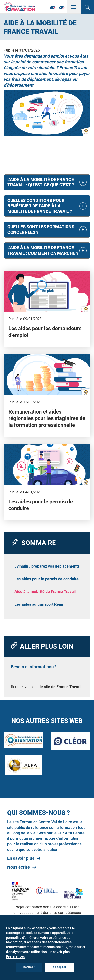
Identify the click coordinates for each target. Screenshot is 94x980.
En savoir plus (21, 858)
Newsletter (53, 8)
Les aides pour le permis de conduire (47, 579)
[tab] (47, 182)
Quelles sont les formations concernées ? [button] (41, 229)
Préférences (15, 956)
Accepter (59, 967)
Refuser (29, 967)
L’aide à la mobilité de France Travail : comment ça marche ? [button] (43, 250)
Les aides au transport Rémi (39, 604)
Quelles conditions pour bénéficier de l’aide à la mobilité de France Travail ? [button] (40, 206)
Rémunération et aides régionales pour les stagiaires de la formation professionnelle (47, 418)
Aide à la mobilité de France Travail (45, 592)
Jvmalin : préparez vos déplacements (47, 566)
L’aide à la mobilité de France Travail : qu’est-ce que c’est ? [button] (41, 182)
